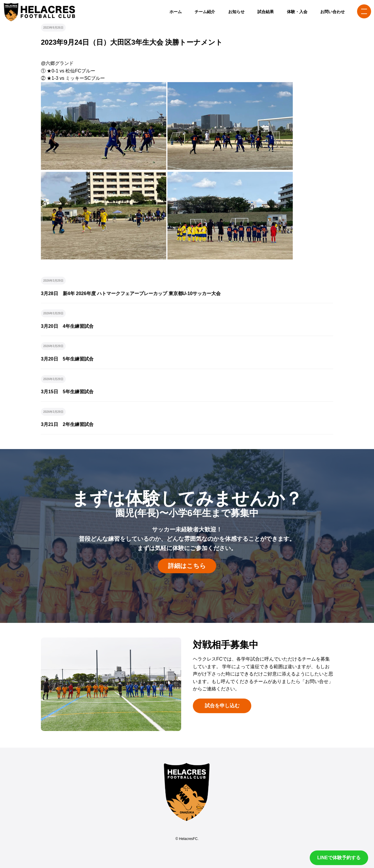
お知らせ (236, 12)
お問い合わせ (333, 12)
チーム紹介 (205, 12)
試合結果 (266, 12)
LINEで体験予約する (339, 858)
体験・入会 (297, 12)
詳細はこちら (187, 566)
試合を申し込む (222, 706)
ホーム (176, 12)
